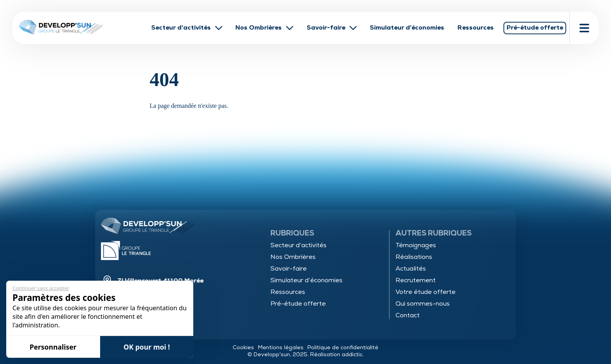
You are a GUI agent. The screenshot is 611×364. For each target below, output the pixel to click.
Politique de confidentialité (343, 347)
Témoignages (416, 245)
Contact (408, 315)
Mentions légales (281, 347)
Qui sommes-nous (423, 304)
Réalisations (414, 257)
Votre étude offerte (426, 292)
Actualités (411, 269)
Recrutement (416, 280)
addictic (352, 354)
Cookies (243, 347)
